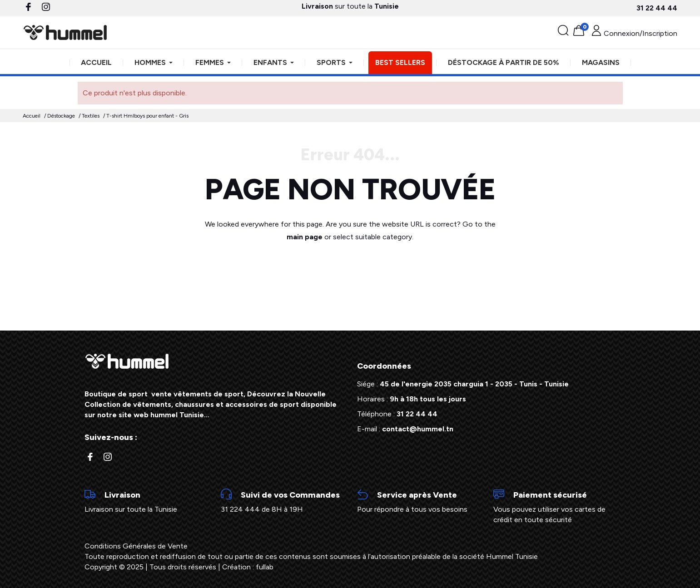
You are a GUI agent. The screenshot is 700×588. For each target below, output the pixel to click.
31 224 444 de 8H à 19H (282, 501)
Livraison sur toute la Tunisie (146, 501)
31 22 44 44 (657, 8)
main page (305, 237)
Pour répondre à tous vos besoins (418, 501)
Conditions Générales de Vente (136, 546)
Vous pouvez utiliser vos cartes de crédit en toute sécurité (555, 506)
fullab (265, 567)
